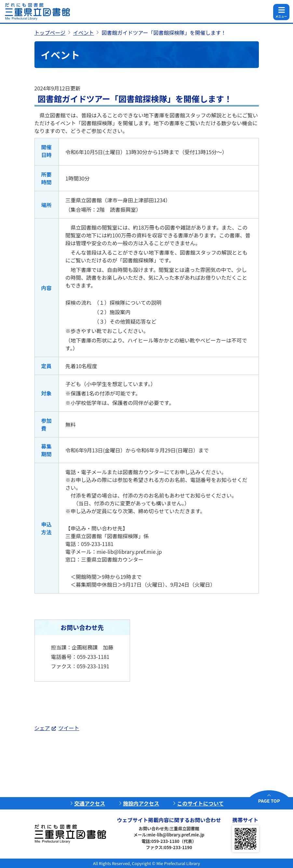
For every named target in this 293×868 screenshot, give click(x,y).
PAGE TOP (269, 801)
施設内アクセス (141, 803)
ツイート (69, 728)
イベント (84, 33)
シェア (42, 728)
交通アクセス (90, 803)
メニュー (281, 16)
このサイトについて (200, 803)
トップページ (50, 33)
